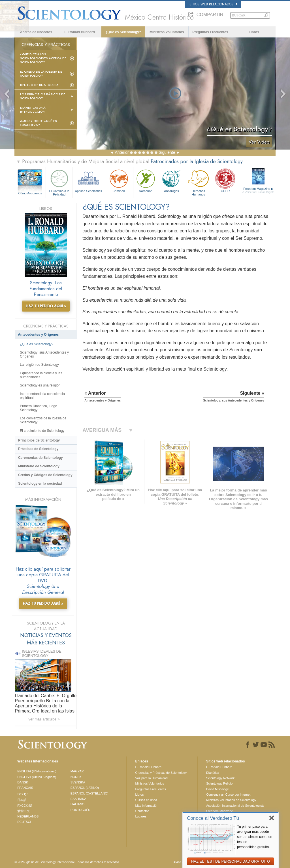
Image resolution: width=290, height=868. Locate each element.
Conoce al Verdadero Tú (213, 818)
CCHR (225, 180)
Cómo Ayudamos (30, 193)
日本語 (22, 800)
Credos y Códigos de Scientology (45, 475)
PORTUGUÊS (80, 810)
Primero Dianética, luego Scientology (38, 408)
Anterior (122, 152)
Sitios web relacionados (214, 4)
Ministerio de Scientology (39, 466)
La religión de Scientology (39, 365)
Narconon (146, 180)
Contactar (142, 811)
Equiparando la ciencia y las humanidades (41, 375)
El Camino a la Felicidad (59, 182)
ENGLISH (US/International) (37, 771)
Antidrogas (171, 180)
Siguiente (167, 152)
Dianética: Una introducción (33, 110)
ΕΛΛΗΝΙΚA (78, 799)
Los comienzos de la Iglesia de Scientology (43, 420)
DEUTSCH (25, 822)
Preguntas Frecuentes (210, 32)
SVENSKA (78, 782)
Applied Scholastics (88, 180)
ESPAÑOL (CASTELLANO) (89, 793)
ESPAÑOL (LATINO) (85, 788)
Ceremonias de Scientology (40, 458)
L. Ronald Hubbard (79, 32)
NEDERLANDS (28, 816)
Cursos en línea (146, 800)
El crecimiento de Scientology (42, 431)
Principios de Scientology (39, 440)
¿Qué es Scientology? (123, 32)
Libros (254, 32)
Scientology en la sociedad (40, 484)
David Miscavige (217, 789)
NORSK (76, 777)
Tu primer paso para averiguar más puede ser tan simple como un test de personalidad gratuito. (255, 837)
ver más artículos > (44, 719)
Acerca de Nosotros (36, 32)
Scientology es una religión (40, 385)
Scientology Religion (220, 783)
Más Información (147, 806)
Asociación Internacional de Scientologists (235, 806)
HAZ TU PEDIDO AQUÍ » (46, 306)
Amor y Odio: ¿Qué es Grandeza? (39, 123)
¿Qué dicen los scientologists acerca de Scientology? (43, 58)
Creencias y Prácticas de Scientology (161, 773)
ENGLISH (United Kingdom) (37, 777)
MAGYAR (77, 771)
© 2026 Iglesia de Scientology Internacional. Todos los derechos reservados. (67, 862)
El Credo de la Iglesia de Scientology (41, 73)
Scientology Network (220, 778)
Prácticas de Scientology (38, 449)
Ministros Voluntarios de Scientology (231, 800)
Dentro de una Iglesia (39, 85)
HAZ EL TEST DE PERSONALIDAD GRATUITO (231, 861)
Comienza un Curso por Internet (228, 795)
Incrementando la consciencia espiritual (42, 396)
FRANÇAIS (25, 788)
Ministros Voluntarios (167, 32)
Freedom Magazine (258, 190)
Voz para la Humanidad (151, 778)
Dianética (213, 773)
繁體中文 (24, 811)
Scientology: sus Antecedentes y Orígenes (44, 354)
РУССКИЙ (25, 806)
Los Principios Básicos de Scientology (43, 96)
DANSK (23, 782)
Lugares (141, 816)
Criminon (119, 180)
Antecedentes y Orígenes (38, 335)
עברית (23, 794)
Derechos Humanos (199, 182)
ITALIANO (77, 804)
